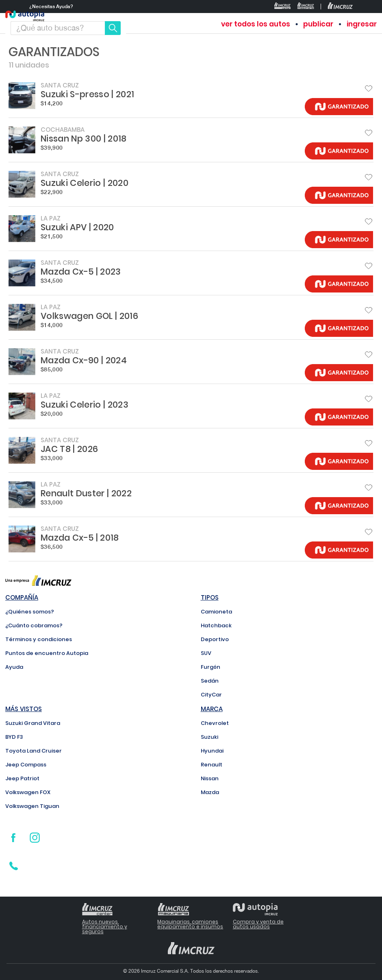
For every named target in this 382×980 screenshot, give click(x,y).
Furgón (211, 667)
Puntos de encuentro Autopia (47, 653)
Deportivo (215, 639)
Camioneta (216, 612)
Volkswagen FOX (28, 792)
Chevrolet (215, 723)
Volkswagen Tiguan (32, 806)
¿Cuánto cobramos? (34, 625)
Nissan (210, 778)
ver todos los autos (256, 24)
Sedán (210, 681)
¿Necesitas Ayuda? (51, 7)
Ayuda (14, 667)
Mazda (210, 792)
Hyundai (212, 751)
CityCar (211, 695)
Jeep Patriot (22, 778)
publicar (318, 24)
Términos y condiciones (39, 639)
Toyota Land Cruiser (34, 751)
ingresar (362, 24)
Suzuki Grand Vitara (33, 723)
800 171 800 (48, 868)
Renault (212, 765)
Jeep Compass (26, 765)
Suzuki (209, 737)
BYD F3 (14, 737)
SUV (206, 653)
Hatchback (216, 625)
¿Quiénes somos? (30, 612)
